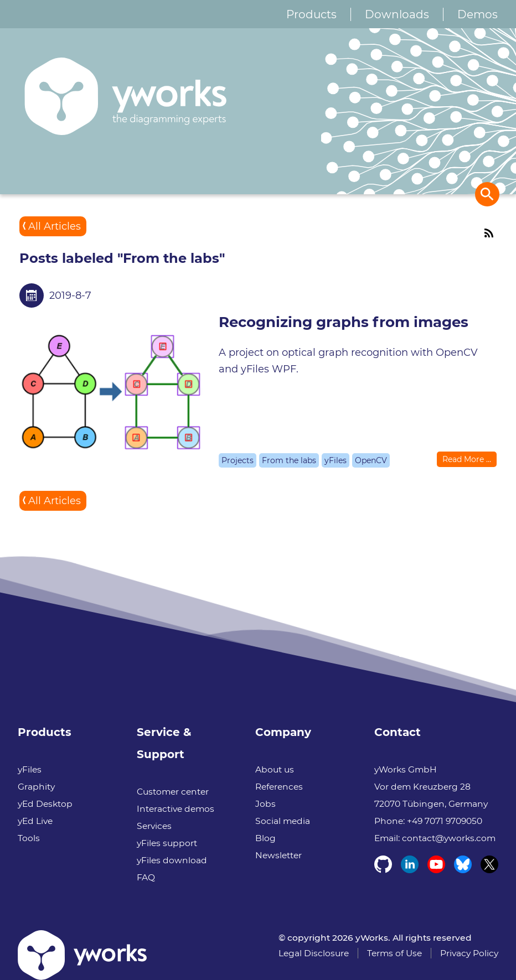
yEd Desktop (45, 804)
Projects (238, 460)
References (279, 787)
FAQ (146, 877)
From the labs (289, 460)
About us (275, 769)
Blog (265, 838)
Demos (478, 14)
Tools (29, 838)
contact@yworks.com (449, 838)
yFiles (336, 460)
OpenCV (371, 460)
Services (154, 826)
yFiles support (167, 843)
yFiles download (172, 860)
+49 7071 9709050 (445, 821)
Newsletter (278, 855)
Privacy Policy (469, 953)
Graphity (36, 787)
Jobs (265, 804)
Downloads (397, 14)
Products (311, 14)
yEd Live (35, 821)
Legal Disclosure (314, 953)
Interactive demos (176, 809)
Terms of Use (394, 953)
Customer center (173, 792)
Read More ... (467, 459)
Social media (283, 821)
